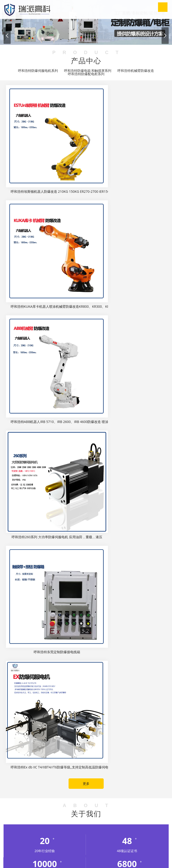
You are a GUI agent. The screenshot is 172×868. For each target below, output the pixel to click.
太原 (13, 825)
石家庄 (117, 820)
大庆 (128, 825)
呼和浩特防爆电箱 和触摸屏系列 (88, 71)
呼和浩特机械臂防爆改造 (136, 71)
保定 (145, 820)
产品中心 (123, 853)
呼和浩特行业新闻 (102, 574)
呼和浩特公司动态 (70, 574)
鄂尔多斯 (50, 825)
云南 (97, 820)
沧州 (154, 820)
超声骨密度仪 (116, 784)
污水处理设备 (73, 802)
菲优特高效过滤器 (143, 784)
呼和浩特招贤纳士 (56, 853)
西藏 (88, 820)
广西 (75, 814)
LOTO (53, 784)
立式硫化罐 (12, 802)
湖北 (132, 814)
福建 (48, 814)
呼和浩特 (25, 825)
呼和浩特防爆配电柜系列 (86, 74)
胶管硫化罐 (32, 802)
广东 (66, 814)
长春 (98, 825)
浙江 (106, 820)
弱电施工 (23, 790)
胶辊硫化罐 (127, 796)
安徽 (21, 814)
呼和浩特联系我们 (93, 853)
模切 (142, 796)
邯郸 (136, 820)
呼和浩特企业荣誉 (135, 848)
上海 (43, 820)
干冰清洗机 (65, 796)
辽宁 (13, 820)
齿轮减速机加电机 (66, 790)
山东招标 (48, 808)
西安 (107, 825)
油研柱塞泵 (147, 790)
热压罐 (111, 796)
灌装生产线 (157, 796)
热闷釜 (98, 796)
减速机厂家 (42, 790)
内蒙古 (23, 820)
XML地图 (143, 859)
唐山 (127, 820)
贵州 (84, 814)
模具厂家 (83, 796)
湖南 (141, 814)
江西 (159, 814)
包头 (37, 825)
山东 (34, 820)
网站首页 (31, 848)
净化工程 (93, 802)
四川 (70, 820)
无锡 (155, 825)
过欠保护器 (51, 802)
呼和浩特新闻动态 (98, 848)
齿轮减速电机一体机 (121, 790)
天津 (79, 820)
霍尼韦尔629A (14, 808)
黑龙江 (113, 814)
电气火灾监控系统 (32, 784)
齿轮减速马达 (93, 790)
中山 (80, 825)
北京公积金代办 (92, 784)
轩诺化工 (23, 796)
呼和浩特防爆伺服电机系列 (38, 71)
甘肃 (57, 814)
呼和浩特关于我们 (61, 848)
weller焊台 (65, 808)
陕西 (61, 820)
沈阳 (62, 825)
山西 (52, 820)
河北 (102, 814)
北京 (30, 814)
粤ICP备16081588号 (120, 859)
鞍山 (89, 825)
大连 (71, 825)
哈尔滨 (118, 825)
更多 (86, 365)
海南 (93, 814)
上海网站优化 (153, 802)
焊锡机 (33, 808)
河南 (123, 814)
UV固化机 (133, 802)
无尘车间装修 (43, 796)
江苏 (150, 814)
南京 (146, 825)
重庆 (39, 814)
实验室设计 (69, 784)
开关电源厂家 (113, 802)
